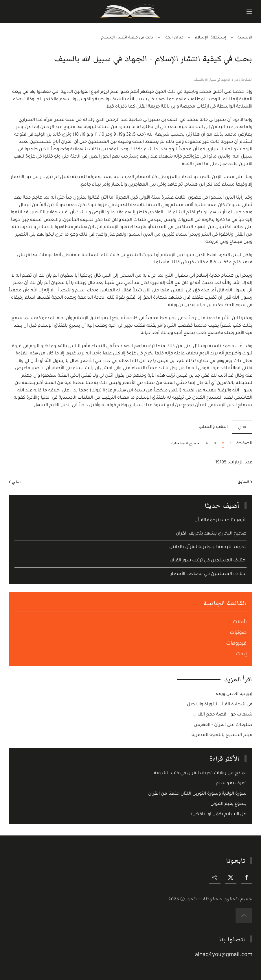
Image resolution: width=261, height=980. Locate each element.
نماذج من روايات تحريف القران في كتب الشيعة (200, 773)
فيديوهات (236, 644)
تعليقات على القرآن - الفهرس (223, 725)
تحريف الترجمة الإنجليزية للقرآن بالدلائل (208, 547)
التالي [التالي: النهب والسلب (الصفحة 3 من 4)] (242, 427)
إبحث (241, 654)
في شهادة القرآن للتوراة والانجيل (220, 705)
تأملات (240, 622)
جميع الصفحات (186, 443)
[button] (249, 12)
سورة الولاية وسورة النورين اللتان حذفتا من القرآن (197, 794)
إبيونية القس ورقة (234, 694)
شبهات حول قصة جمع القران (223, 715)
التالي (15, 482)
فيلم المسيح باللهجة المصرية (222, 735)
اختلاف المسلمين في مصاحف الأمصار (208, 574)
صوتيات (238, 633)
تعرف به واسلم (231, 784)
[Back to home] (131, 12)
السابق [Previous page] (245, 482)
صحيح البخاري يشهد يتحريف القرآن (211, 534)
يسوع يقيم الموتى (228, 804)
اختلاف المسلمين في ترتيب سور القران (208, 561)
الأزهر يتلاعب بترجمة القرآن (220, 520)
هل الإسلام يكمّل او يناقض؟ (218, 814)
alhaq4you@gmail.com (224, 955)
